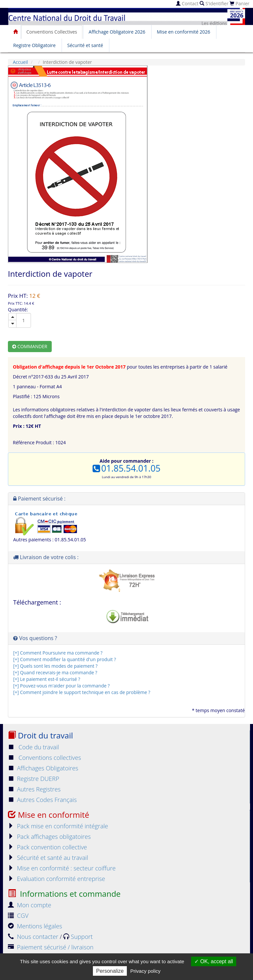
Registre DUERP (34, 779)
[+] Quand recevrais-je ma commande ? (55, 672)
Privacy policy (146, 971)
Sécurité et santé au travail (48, 858)
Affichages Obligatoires (43, 768)
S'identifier (214, 3)
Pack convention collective (47, 847)
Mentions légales (35, 926)
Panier (239, 3)
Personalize (110, 971)
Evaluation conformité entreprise (56, 879)
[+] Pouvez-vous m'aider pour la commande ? (61, 686)
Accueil (20, 62)
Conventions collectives (44, 758)
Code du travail (33, 747)
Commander (30, 346)
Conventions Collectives (52, 32)
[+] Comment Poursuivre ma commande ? (58, 653)
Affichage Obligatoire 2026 (117, 32)
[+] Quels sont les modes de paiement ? (55, 666)
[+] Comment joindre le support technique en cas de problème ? (82, 692)
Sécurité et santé (85, 45)
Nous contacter (34, 937)
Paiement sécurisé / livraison (51, 947)
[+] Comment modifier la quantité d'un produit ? (65, 659)
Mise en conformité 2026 (183, 32)
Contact (187, 3)
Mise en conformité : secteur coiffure (62, 868)
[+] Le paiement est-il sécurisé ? (47, 679)
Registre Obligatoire (34, 45)
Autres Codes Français (42, 800)
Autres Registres (34, 789)
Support (78, 937)
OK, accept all (214, 961)
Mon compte (30, 905)
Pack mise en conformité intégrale (58, 826)
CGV (18, 916)
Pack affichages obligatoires (49, 837)
